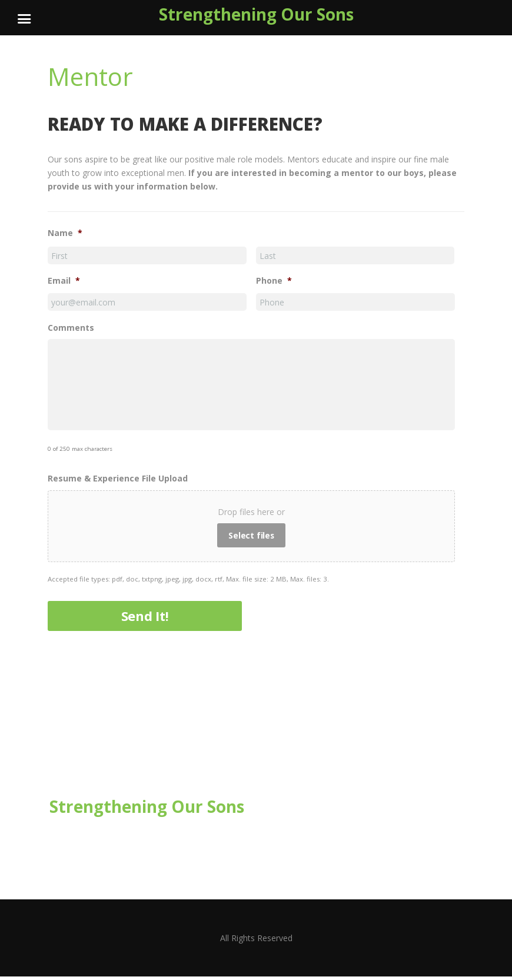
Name (65, 234)
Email (64, 281)
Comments (71, 328)
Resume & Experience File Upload (118, 482)
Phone (274, 281)
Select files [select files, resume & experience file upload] (252, 539)
